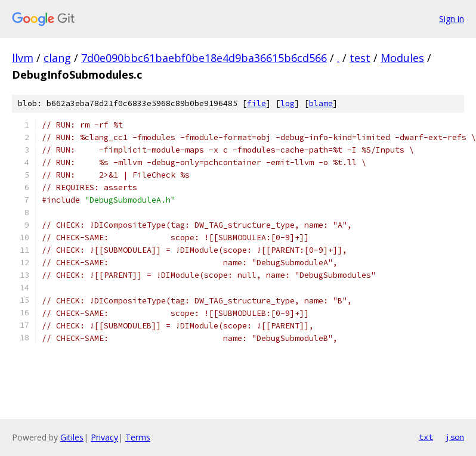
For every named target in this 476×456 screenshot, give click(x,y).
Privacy (104, 437)
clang (57, 58)
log (288, 103)
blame (321, 103)
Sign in (452, 19)
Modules (402, 58)
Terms (138, 437)
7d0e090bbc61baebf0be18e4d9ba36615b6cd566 (204, 58)
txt (426, 437)
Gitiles (72, 437)
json (455, 437)
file (256, 103)
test (360, 58)
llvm (23, 58)
